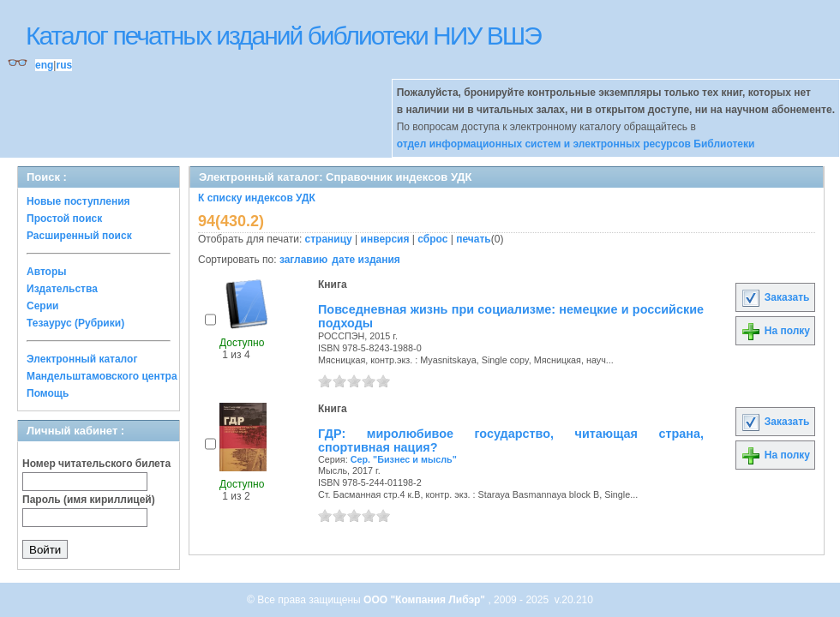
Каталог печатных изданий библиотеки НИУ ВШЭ (283, 36)
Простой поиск (64, 219)
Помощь (48, 393)
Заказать (775, 297)
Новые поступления (78, 201)
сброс (432, 239)
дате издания (366, 260)
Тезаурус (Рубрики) (75, 323)
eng (44, 65)
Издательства (62, 289)
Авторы (47, 272)
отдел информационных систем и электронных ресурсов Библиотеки (576, 144)
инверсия (385, 239)
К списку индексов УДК (257, 198)
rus (64, 65)
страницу (329, 239)
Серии (42, 306)
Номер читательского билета (96, 464)
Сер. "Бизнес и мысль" (404, 459)
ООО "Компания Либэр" (426, 600)
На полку (775, 331)
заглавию (303, 260)
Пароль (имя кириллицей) (89, 500)
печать (474, 239)
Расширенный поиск (79, 236)
